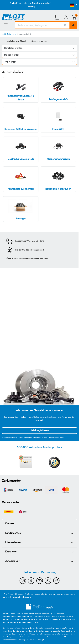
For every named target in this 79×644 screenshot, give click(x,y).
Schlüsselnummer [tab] (40, 41)
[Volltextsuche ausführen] (73, 25)
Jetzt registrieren (40, 430)
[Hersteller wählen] (39, 48)
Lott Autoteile (9, 34)
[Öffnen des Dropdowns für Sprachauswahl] (67, 5)
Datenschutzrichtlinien (55, 438)
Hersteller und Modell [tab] (16, 41)
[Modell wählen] (39, 55)
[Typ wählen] (39, 62)
